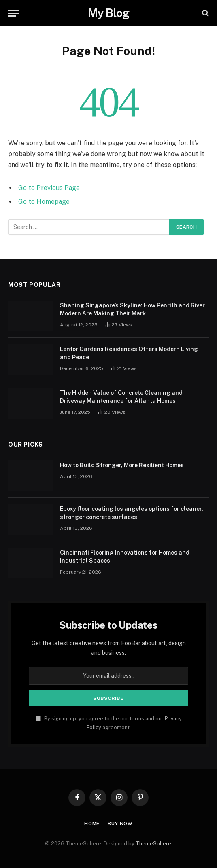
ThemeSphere (153, 844)
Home (92, 824)
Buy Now (120, 824)
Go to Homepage (44, 202)
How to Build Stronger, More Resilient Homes (122, 465)
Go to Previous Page (49, 188)
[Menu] (13, 13)
